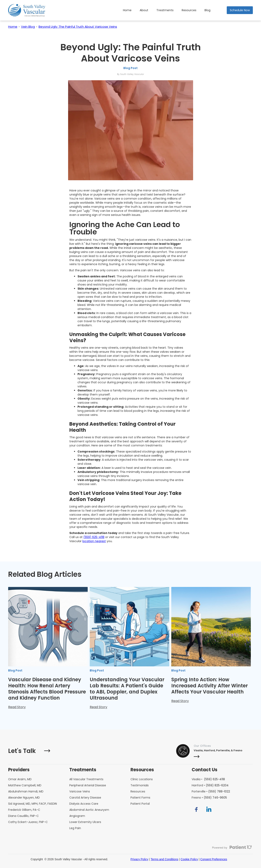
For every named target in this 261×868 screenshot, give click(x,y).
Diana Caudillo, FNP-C (23, 816)
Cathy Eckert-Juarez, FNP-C (28, 822)
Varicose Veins (80, 791)
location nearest (94, 541)
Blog (207, 10)
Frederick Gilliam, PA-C (24, 810)
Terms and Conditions (164, 859)
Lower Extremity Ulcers (85, 822)
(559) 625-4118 (94, 537)
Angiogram (77, 816)
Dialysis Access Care (84, 804)
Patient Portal (140, 804)
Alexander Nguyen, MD (24, 798)
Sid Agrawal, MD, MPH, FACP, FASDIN (33, 804)
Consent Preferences (214, 859)
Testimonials (140, 785)
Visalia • (208, 779)
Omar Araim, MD (20, 779)
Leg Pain (75, 828)
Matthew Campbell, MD (25, 785)
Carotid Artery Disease (85, 798)
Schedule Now (240, 10)
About (144, 10)
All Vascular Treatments (86, 779)
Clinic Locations (142, 779)
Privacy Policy (139, 859)
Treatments (165, 10)
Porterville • (211, 791)
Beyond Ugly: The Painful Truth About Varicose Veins (78, 27)
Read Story (17, 707)
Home (127, 10)
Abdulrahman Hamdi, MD (26, 791)
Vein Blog (28, 27)
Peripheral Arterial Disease (88, 785)
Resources (189, 10)
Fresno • (209, 798)
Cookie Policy (189, 859)
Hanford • (210, 785)
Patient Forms (140, 798)
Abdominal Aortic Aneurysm (89, 810)
